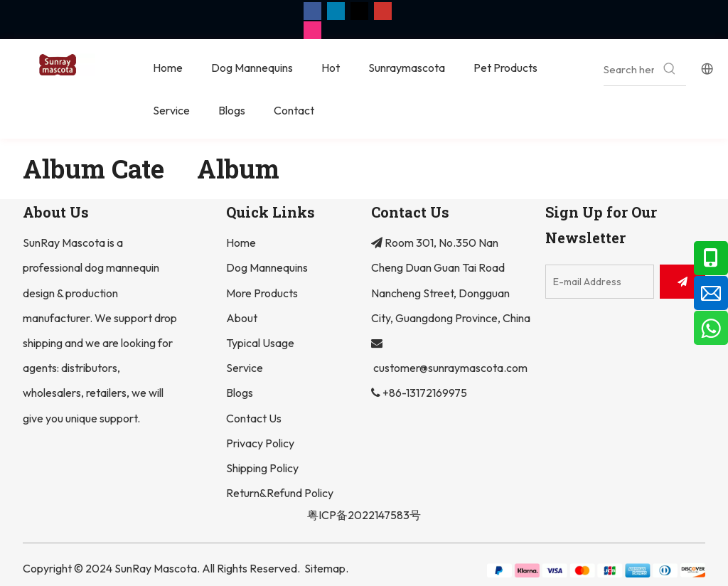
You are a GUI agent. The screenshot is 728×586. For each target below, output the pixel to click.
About (242, 318)
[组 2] (596, 569)
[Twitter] (359, 10)
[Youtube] (383, 10)
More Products (262, 293)
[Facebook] (312, 10)
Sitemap (325, 568)
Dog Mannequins (267, 267)
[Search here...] (629, 69)
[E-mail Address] (600, 282)
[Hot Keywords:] (670, 69)
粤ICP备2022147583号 (364, 515)
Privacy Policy (260, 443)
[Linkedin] (336, 10)
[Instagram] (312, 30)
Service (245, 368)
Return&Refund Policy (280, 493)
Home (241, 243)
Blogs (240, 393)
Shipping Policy (262, 468)
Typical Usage (260, 343)
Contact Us (254, 418)
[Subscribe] (682, 282)
